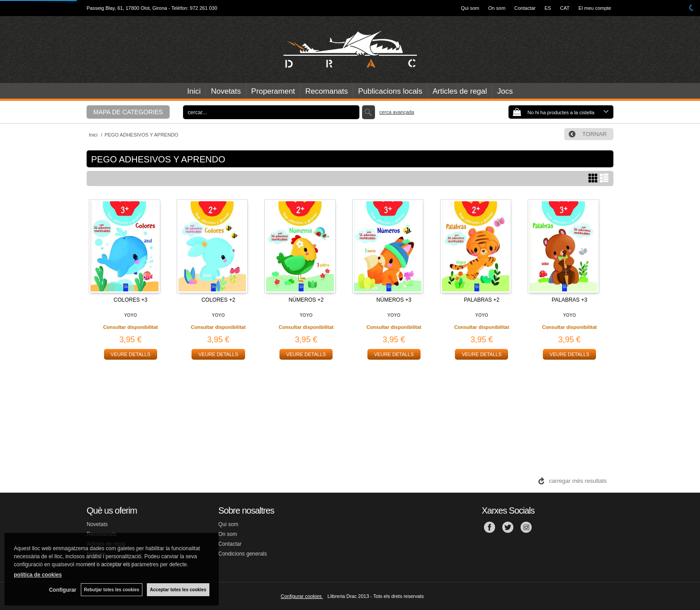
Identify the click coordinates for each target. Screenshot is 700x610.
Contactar (525, 8)
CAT (565, 8)
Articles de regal (460, 91)
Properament (273, 91)
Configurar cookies (302, 596)
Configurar (63, 590)
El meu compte (595, 8)
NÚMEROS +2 (306, 300)
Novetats (226, 91)
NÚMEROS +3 (394, 300)
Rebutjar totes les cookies (112, 590)
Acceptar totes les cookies (178, 590)
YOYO (131, 315)
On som (497, 8)
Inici (194, 91)
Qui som (470, 8)
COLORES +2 (218, 300)
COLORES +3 (130, 300)
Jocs (505, 91)
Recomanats (327, 91)
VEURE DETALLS (131, 354)
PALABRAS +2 (482, 300)
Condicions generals (243, 554)
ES (548, 8)
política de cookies (38, 575)
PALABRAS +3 (570, 300)
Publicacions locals (390, 91)
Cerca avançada (397, 112)
